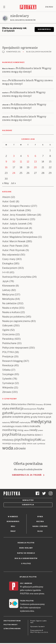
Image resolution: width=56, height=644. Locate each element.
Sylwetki (7, 379)
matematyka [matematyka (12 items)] (25, 422)
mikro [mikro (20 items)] (26, 426)
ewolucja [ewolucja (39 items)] (17, 408)
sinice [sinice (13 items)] (29, 444)
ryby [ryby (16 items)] (24, 443)
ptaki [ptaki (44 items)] (37, 439)
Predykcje (8, 357)
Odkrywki (8, 326)
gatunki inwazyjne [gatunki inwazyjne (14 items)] (23, 413)
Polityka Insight (11, 625)
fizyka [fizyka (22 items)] (41, 409)
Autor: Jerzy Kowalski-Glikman (19, 215)
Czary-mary (9, 259)
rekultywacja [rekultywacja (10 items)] (16, 444)
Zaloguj (49, 7)
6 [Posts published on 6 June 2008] (35, 156)
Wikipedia (8, 388)
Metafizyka (8, 299)
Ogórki (6, 330)
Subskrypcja (28, 505)
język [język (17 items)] (49, 417)
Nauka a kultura (11, 312)
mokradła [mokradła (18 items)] (35, 426)
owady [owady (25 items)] (33, 430)
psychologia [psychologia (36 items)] (24, 439)
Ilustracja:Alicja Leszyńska (17, 277)
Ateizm (6, 197)
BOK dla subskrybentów (26, 558)
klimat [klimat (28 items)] (15, 422)
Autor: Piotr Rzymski (14, 250)
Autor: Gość (9, 201)
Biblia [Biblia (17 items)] (14, 404)
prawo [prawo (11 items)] (41, 430)
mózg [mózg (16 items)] (20, 430)
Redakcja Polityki (26, 543)
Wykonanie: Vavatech (37, 627)
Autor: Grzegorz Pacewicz (16, 206)
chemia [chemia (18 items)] (31, 404)
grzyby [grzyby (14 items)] (34, 417)
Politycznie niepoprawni (15, 348)
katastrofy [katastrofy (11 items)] (6, 422)
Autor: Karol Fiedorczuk (15, 228)
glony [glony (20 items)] (27, 417)
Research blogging (12, 361)
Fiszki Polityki (27, 601)
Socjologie (8, 374)
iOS (22, 583)
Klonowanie (9, 286)
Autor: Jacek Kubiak (13, 210)
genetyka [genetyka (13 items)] (36, 413)
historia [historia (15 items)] (42, 417)
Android (28, 583)
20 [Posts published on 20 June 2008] (35, 167)
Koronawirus (13, 522)
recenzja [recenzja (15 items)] (6, 443)
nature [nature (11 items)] (26, 430)
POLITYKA (8, 352)
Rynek (40, 517)
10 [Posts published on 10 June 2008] (14, 162)
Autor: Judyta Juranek (14, 224)
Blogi (40, 531)
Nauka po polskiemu (14, 317)
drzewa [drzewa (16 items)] (47, 404)
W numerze (13, 517)
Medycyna (8, 295)
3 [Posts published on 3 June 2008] (14, 156)
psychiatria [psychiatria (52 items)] (12, 434)
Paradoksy (8, 339)
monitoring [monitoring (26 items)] (9, 430)
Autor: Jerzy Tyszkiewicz (16, 219)
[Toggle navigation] (4, 7)
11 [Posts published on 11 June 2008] (21, 162)
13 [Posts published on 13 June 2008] (35, 162)
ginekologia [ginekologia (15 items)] (47, 413)
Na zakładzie (9, 303)
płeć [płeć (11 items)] (44, 440)
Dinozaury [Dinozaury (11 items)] (39, 404)
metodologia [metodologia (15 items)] (8, 426)
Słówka (6, 370)
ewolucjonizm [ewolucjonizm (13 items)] (30, 409)
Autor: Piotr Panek (12, 246)
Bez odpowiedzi (11, 255)
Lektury (6, 290)
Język (5, 281)
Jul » (13, 183)
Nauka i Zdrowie (40, 526)
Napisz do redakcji (26, 553)
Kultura (40, 522)
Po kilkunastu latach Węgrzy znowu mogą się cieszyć (27, 70)
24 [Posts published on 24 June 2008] (14, 173)
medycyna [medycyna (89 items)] (41, 422)
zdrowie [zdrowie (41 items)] (20, 448)
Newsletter (28, 500)
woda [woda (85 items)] (8, 448)
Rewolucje (8, 365)
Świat (13, 531)
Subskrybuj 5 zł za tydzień (27, 475)
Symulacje (8, 383)
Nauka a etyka (10, 308)
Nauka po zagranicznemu (16, 321)
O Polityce (26, 564)
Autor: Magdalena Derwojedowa (20, 237)
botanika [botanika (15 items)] (22, 404)
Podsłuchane (9, 343)
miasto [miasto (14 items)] (18, 426)
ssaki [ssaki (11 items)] (35, 444)
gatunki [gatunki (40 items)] (8, 413)
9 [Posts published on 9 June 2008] (6, 162)
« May (6, 183)
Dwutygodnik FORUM (12, 621)
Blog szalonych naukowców (39, 52)
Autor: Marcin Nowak (14, 241)
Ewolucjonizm (10, 268)
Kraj (13, 526)
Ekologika (8, 264)
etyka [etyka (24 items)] (6, 409)
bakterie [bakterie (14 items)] (6, 404)
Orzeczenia (8, 334)
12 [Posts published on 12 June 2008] (28, 162)
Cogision (39, 621)
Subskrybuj (44, 29)
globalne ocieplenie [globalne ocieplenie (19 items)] (13, 417)
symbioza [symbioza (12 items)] (41, 444)
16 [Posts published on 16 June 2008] (6, 167)
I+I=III (6, 272)
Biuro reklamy (26, 548)
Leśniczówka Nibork (12, 629)
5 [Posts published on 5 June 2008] (28, 156)
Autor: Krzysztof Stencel (16, 233)
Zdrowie (7, 392)
